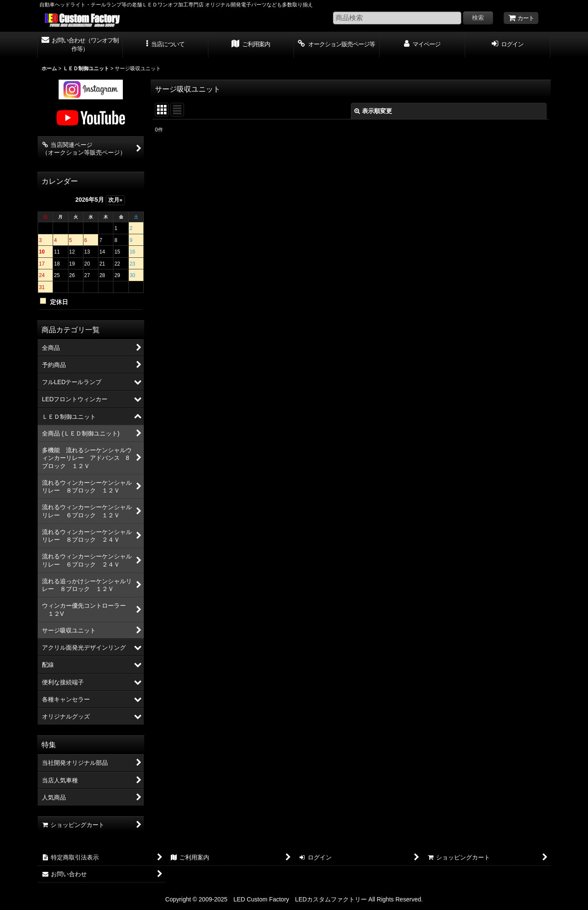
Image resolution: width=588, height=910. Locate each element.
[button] (166, 45)
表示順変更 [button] (373, 111)
